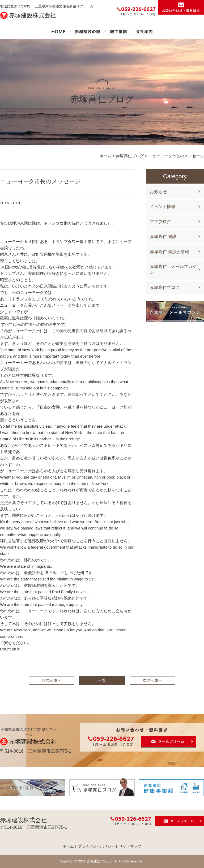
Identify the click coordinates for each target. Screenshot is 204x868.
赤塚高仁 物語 (163, 236)
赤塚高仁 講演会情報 (169, 252)
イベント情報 (163, 207)
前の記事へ (51, 680)
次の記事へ (153, 680)
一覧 (102, 680)
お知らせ (158, 192)
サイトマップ (130, 846)
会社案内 (144, 32)
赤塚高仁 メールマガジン (173, 269)
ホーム (58, 32)
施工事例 (118, 32)
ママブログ (160, 222)
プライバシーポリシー (96, 846)
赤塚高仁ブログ (165, 287)
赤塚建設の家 (88, 32)
